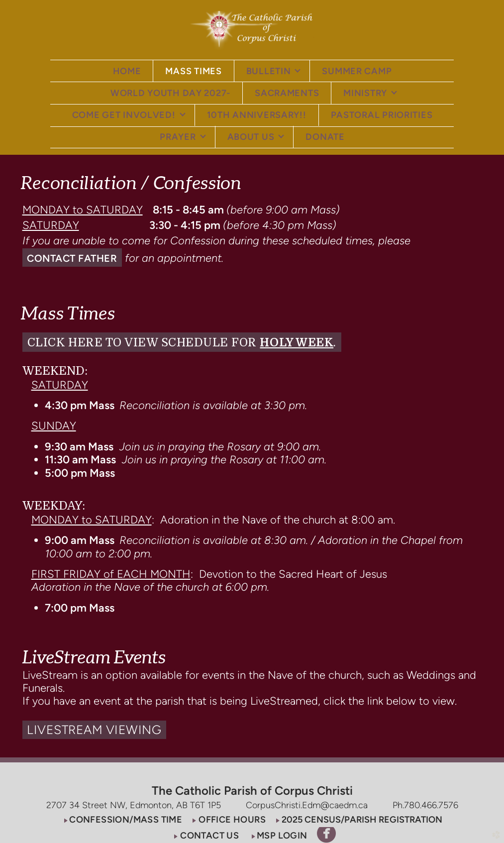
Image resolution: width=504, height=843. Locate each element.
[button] (72, 258)
